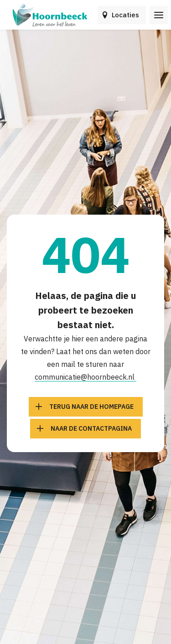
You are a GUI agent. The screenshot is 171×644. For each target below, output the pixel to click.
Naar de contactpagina (91, 428)
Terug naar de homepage (91, 407)
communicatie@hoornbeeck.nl (85, 377)
